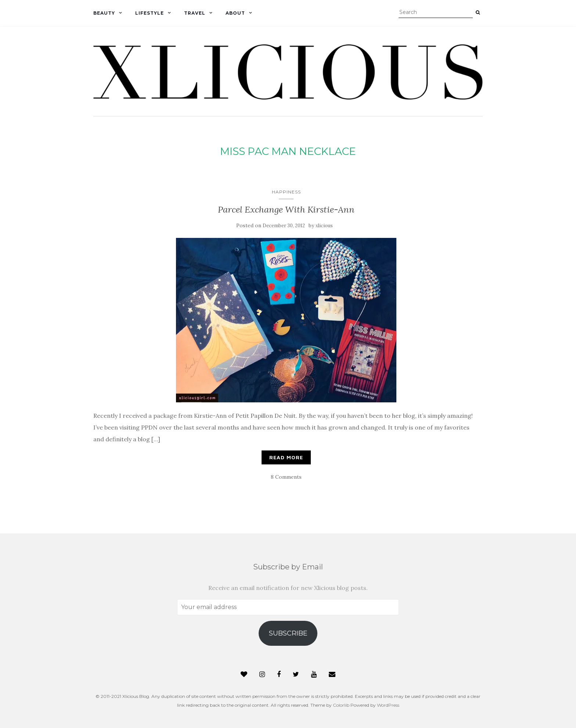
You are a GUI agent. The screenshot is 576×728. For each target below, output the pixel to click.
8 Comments (286, 477)
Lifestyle (150, 13)
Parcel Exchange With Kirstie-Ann (286, 209)
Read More (286, 457)
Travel (195, 13)
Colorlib (341, 705)
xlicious (324, 226)
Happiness (286, 192)
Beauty (104, 13)
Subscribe (288, 633)
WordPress (388, 705)
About (235, 13)
